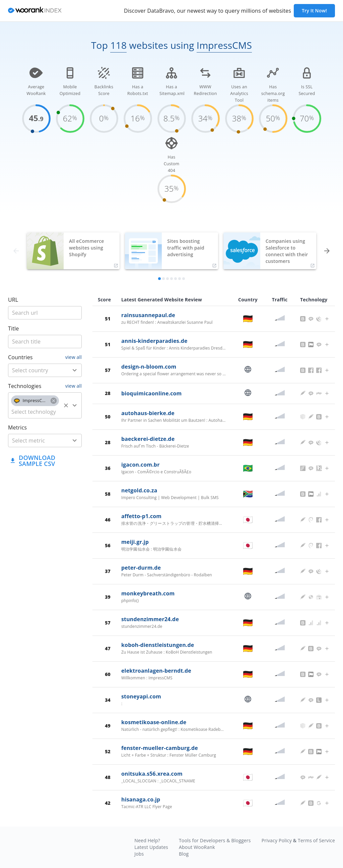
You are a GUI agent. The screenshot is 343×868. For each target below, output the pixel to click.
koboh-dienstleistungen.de (158, 645)
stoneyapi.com (141, 696)
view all (74, 357)
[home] (35, 11)
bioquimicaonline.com (151, 393)
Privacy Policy (277, 840)
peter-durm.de (141, 568)
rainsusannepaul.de (148, 315)
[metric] (35, 441)
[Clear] (66, 405)
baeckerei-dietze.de (148, 439)
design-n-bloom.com (149, 367)
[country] (35, 370)
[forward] (327, 251)
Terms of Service (316, 840)
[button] (35, 401)
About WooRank (197, 847)
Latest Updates (151, 847)
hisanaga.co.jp (141, 799)
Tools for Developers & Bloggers (215, 840)
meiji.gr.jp (135, 542)
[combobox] (45, 370)
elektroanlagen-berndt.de (156, 671)
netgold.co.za (139, 490)
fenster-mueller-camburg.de (160, 748)
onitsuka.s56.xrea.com (152, 774)
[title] (45, 313)
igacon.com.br (141, 465)
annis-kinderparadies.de (154, 341)
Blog (184, 854)
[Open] (75, 370)
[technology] (35, 412)
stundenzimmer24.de (150, 619)
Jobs (139, 854)
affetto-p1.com (141, 516)
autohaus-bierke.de (148, 413)
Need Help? (147, 840)
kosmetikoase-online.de (154, 722)
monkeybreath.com (148, 593)
